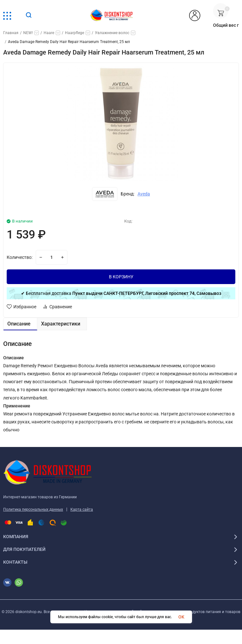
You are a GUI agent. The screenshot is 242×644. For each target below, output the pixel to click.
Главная (11, 33)
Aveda (144, 194)
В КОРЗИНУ (121, 277)
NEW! (28, 33)
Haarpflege (75, 33)
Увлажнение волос (112, 33)
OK (181, 617)
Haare (49, 33)
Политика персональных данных (33, 509)
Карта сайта (82, 509)
